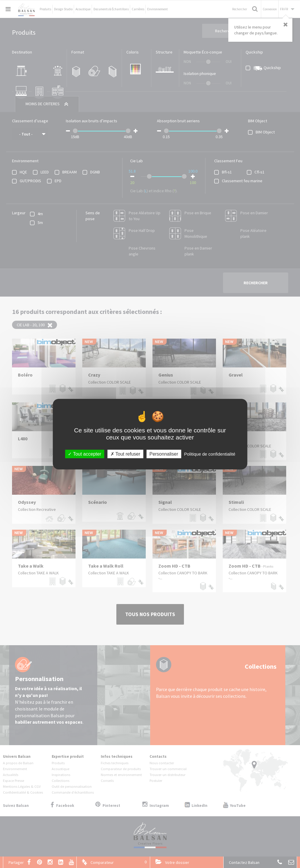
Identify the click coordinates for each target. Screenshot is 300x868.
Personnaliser (164, 454)
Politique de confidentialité (210, 454)
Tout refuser (125, 454)
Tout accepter (84, 454)
